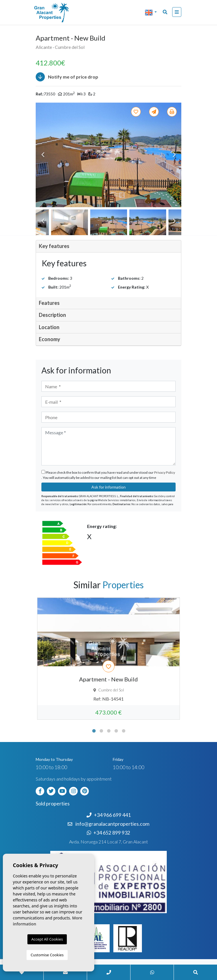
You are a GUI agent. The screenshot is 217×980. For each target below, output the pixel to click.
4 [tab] (116, 731)
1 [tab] (94, 731)
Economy (50, 339)
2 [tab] (101, 731)
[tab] (108, 246)
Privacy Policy (165, 472)
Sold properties (53, 804)
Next (174, 155)
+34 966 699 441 (109, 815)
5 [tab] (124, 731)
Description (52, 315)
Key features (54, 246)
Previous (43, 155)
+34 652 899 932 (108, 833)
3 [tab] (109, 731)
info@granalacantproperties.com (112, 824)
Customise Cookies (47, 955)
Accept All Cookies (47, 939)
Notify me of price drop (67, 77)
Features (49, 303)
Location (49, 327)
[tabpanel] (108, 659)
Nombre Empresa (59, 13)
